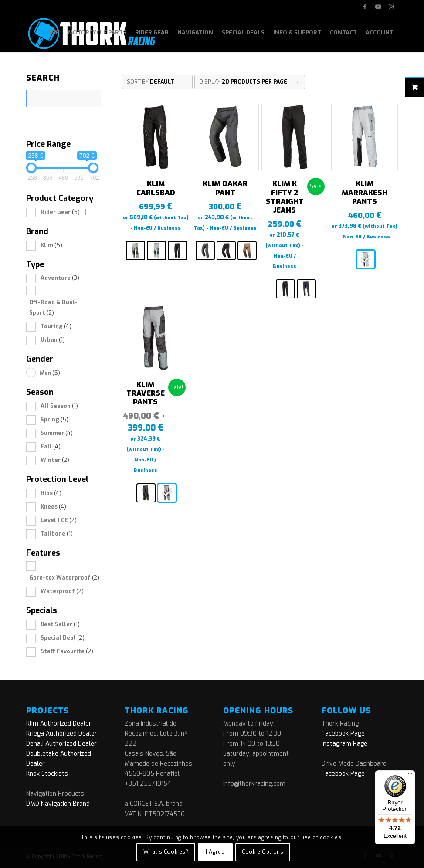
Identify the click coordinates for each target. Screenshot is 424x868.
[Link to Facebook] (365, 7)
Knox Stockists (47, 774)
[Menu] (410, 776)
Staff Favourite (67, 651)
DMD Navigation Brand (58, 804)
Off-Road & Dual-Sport (53, 307)
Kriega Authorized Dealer (62, 734)
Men (50, 373)
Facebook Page (343, 734)
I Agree (215, 852)
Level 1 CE (59, 520)
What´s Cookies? (166, 852)
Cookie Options (263, 852)
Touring (56, 326)
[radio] (136, 251)
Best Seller (60, 624)
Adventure (60, 278)
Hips (51, 493)
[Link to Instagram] (391, 7)
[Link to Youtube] (378, 7)
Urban (53, 340)
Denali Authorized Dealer (61, 744)
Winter (55, 460)
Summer (57, 433)
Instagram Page (344, 744)
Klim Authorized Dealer (59, 724)
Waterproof (62, 591)
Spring (54, 419)
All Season (59, 406)
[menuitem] (51, 33)
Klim (51, 245)
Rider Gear (60, 212)
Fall (51, 446)
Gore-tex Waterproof (64, 578)
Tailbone (57, 534)
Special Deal (63, 638)
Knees (53, 507)
